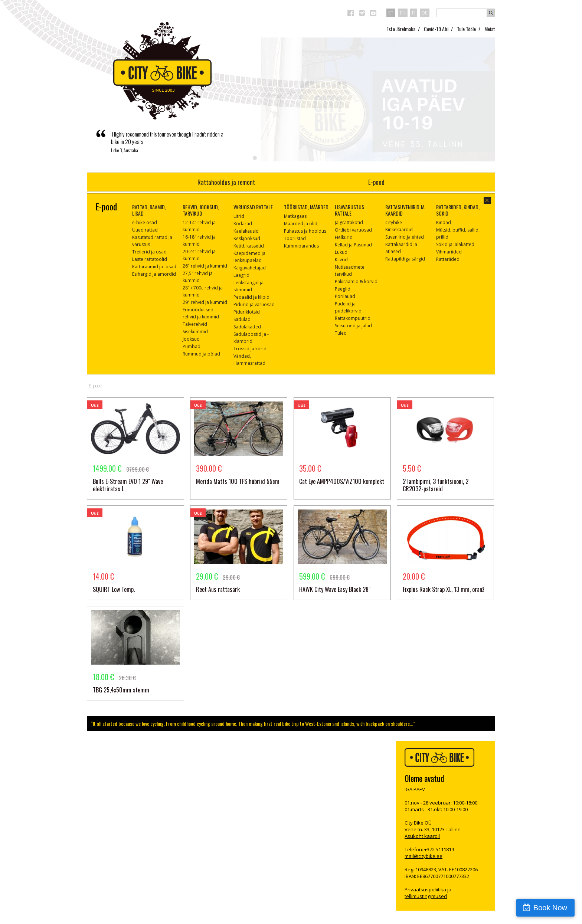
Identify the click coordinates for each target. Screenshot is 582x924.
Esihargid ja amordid (154, 274)
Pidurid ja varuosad (254, 304)
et (391, 13)
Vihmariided (449, 252)
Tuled (341, 333)
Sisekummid (195, 332)
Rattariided (448, 259)
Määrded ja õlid (301, 224)
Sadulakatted (247, 327)
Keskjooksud (247, 238)
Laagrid (241, 275)
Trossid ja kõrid (250, 349)
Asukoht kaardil (422, 836)
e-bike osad (145, 222)
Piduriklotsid (247, 312)
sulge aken (487, 201)
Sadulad (242, 319)
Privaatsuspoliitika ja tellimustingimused (428, 893)
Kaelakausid (246, 231)
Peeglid (343, 289)
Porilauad (345, 296)
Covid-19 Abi (436, 29)
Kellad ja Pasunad (353, 245)
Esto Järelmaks (401, 29)
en (403, 13)
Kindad (444, 222)
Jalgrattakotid (349, 222)
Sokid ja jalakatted (455, 244)
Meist (490, 29)
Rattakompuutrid (353, 318)
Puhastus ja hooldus (305, 231)
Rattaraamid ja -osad (154, 267)
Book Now (550, 908)
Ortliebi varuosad (353, 230)
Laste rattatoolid (150, 259)
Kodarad (243, 224)
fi (414, 13)
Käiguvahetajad (250, 268)
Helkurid (344, 237)
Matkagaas (295, 216)
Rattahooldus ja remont (226, 182)
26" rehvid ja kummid (205, 266)
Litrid (239, 216)
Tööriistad (295, 238)
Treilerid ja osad (149, 252)
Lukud (341, 252)
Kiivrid (341, 260)
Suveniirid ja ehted (405, 237)
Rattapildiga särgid (405, 259)
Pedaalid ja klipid (251, 297)
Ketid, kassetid (249, 246)
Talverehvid (195, 324)
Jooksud (191, 339)
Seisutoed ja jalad (353, 326)
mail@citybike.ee (424, 856)
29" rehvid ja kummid (205, 302)
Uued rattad (145, 230)
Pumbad (192, 346)
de (425, 13)
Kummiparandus (301, 246)
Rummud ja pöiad (201, 354)
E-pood (376, 182)
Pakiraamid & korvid (356, 281)
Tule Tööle (466, 29)
